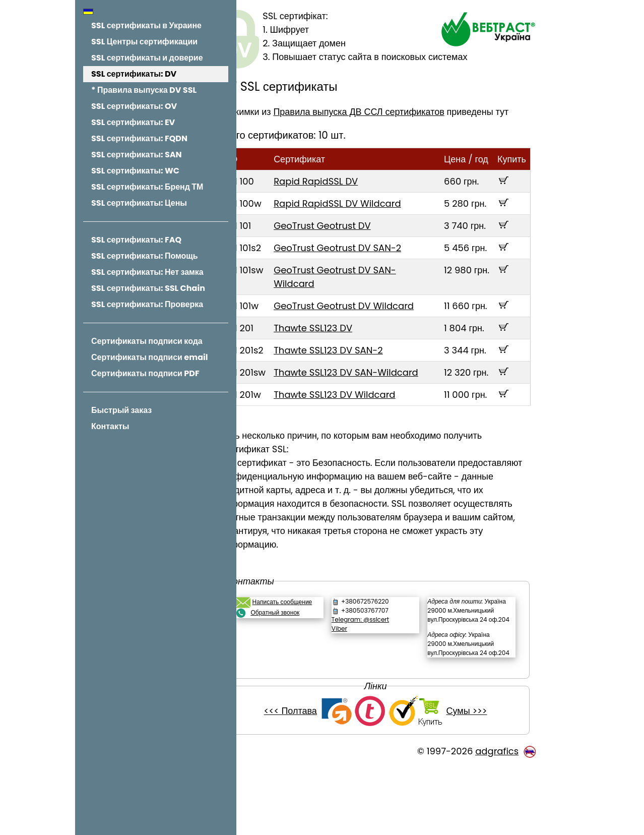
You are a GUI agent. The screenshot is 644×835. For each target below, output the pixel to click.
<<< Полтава (305, 779)
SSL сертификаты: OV (134, 106)
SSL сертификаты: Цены (139, 203)
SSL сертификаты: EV (133, 122)
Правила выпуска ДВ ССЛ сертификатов (388, 112)
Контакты (110, 426)
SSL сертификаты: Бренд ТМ (147, 187)
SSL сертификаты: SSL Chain (148, 288)
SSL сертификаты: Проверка (147, 304)
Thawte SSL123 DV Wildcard (364, 435)
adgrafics (497, 819)
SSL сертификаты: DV (134, 74)
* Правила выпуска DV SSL (144, 90)
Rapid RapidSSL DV (345, 195)
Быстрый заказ (121, 410)
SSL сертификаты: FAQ (136, 240)
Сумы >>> (481, 779)
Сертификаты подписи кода (147, 341)
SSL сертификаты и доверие (147, 58)
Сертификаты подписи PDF (145, 373)
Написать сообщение (311, 643)
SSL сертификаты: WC (135, 171)
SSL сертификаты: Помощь (145, 256)
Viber (359, 669)
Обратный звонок (304, 653)
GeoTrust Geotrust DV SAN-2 (367, 261)
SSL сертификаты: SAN (137, 155)
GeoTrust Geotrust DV (351, 239)
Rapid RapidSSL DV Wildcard (367, 217)
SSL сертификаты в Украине (146, 25)
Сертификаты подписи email (149, 357)
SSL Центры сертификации (144, 42)
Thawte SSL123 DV (342, 355)
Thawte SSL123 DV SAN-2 (357, 377)
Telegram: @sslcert (379, 660)
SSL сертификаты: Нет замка (147, 272)
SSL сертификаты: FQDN (139, 138)
